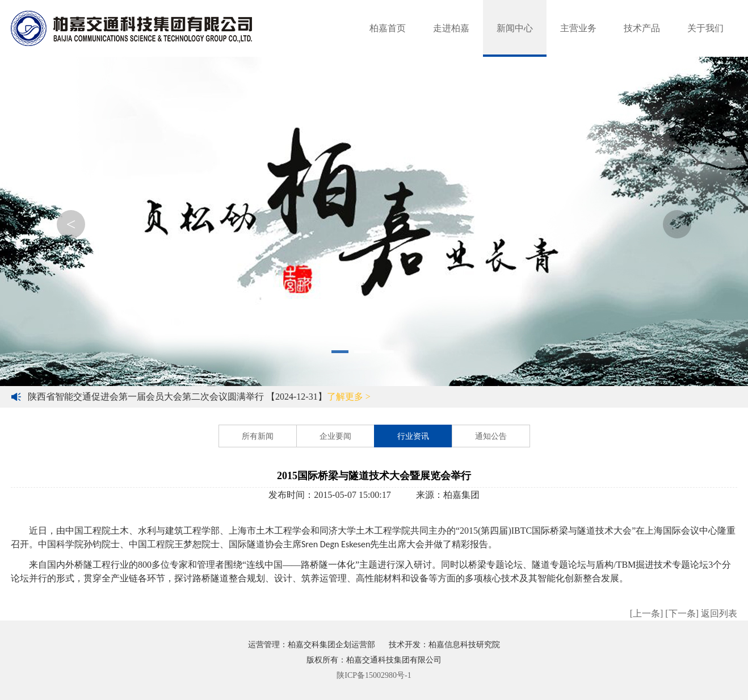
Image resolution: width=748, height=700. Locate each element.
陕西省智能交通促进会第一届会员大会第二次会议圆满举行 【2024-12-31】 (199, 397)
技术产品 (642, 28)
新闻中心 (515, 28)
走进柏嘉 (451, 28)
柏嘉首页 (388, 28)
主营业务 (578, 28)
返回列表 (719, 613)
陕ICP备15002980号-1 (374, 675)
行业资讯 (413, 436)
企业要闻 (335, 436)
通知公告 (491, 436)
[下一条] (682, 613)
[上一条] (647, 613)
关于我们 (705, 28)
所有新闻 (258, 436)
